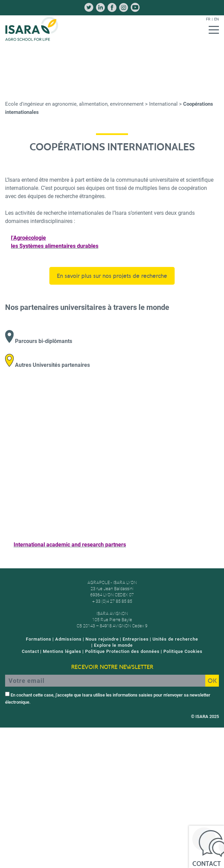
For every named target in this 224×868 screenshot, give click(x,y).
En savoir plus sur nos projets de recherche (112, 276)
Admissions (68, 639)
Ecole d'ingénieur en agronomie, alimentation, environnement (74, 104)
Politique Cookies (183, 651)
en (217, 19)
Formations (39, 639)
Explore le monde (113, 645)
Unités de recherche (175, 639)
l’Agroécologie (28, 238)
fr (208, 19)
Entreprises (136, 639)
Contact (30, 651)
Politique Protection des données (122, 651)
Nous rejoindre (102, 639)
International (163, 104)
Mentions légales (62, 651)
